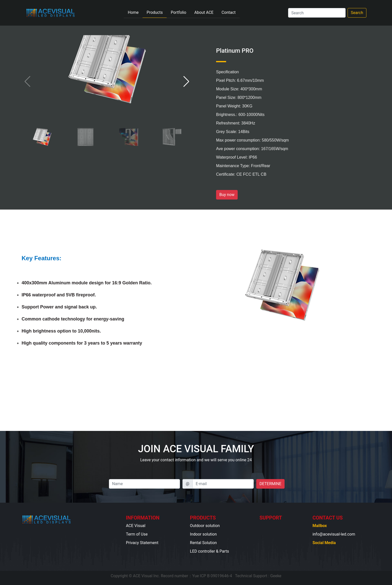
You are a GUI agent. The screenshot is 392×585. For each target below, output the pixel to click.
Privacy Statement (142, 543)
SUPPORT (271, 518)
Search (357, 13)
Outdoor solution (205, 526)
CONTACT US (328, 518)
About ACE (204, 12)
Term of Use (137, 534)
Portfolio (178, 12)
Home (135, 12)
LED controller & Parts (210, 551)
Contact (229, 12)
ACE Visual (136, 526)
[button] (186, 82)
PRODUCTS (203, 518)
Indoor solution (203, 534)
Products (155, 12)
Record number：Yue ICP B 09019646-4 (196, 576)
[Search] (317, 13)
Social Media (324, 543)
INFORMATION (143, 518)
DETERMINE (270, 484)
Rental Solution (203, 543)
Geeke (276, 576)
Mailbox (320, 526)
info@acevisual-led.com (334, 534)
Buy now (227, 195)
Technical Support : (252, 576)
